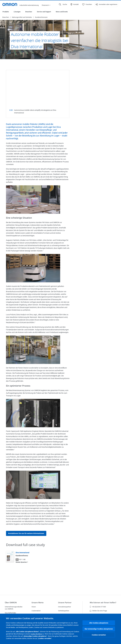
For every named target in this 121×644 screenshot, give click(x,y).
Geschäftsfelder (10, 613)
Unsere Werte (38, 602)
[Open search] (63, 4)
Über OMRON (11, 602)
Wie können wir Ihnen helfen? (103, 602)
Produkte (6, 12)
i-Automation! (36, 611)
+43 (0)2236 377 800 (98, 607)
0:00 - (12, 110)
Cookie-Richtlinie (36, 634)
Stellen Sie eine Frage (98, 611)
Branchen (29, 12)
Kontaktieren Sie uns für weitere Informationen (26, 534)
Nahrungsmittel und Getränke (22, 17)
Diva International (22, 553)
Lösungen (17, 12)
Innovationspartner (64, 607)
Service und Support (44, 12)
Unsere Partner (65, 602)
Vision (34, 607)
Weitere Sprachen (21, 562)
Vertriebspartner (64, 611)
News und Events (62, 12)
